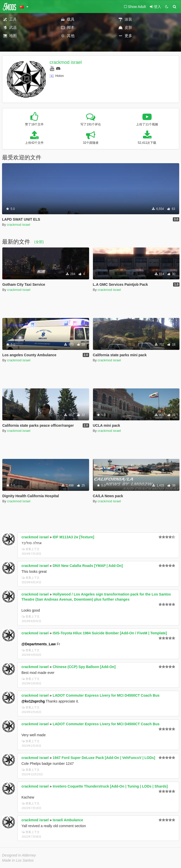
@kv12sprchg (33, 701)
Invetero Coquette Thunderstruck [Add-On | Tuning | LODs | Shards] (110, 786)
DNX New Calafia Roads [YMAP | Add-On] (88, 566)
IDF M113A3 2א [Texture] (73, 537)
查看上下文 (31, 549)
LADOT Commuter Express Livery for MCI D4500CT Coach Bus (106, 695)
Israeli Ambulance (68, 820)
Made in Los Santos (18, 860)
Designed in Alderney (19, 855)
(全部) (39, 242)
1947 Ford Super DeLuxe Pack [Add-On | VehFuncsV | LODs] (104, 758)
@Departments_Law (39, 644)
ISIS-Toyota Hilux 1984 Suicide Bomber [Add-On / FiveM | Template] (110, 633)
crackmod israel (66, 62)
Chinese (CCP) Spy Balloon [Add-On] (84, 667)
